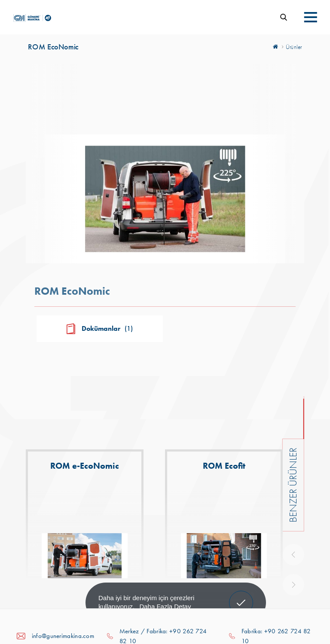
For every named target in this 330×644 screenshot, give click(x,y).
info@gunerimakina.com (63, 636)
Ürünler (294, 47)
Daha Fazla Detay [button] (165, 606)
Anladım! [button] (241, 596)
